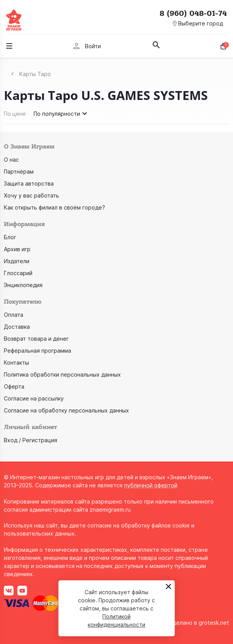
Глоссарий (18, 273)
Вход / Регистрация (31, 440)
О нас (11, 160)
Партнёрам (19, 172)
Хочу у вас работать (31, 195)
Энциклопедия (23, 285)
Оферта (14, 386)
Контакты (16, 363)
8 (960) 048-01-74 (193, 14)
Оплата (14, 315)
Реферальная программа (37, 351)
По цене (15, 114)
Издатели (17, 261)
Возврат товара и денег (36, 339)
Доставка (17, 327)
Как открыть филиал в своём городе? (54, 207)
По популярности (61, 113)
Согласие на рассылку (34, 398)
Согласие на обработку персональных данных (66, 410)
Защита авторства (29, 183)
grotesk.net (214, 623)
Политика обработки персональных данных (62, 374)
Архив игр (17, 249)
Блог (10, 237)
